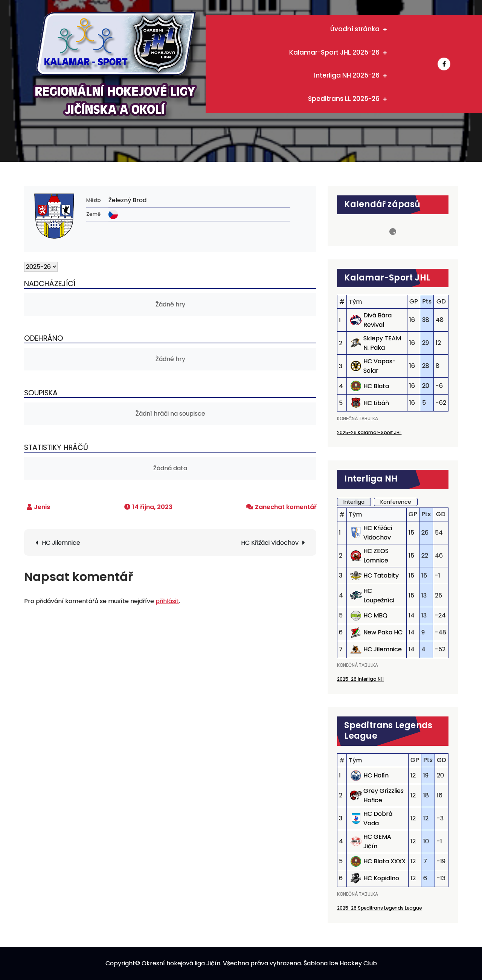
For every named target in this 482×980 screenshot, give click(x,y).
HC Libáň (376, 403)
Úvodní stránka (355, 29)
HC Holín (376, 775)
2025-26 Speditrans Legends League (379, 908)
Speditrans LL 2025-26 (344, 99)
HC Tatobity (381, 575)
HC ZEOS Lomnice (376, 556)
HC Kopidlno (381, 878)
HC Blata (376, 386)
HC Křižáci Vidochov (270, 543)
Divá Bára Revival (378, 320)
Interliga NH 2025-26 (347, 75)
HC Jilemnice (61, 543)
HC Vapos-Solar (380, 366)
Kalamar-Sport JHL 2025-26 (334, 52)
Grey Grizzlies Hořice (384, 796)
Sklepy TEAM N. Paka (382, 343)
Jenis (42, 507)
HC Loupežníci (379, 596)
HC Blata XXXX (384, 861)
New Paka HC (383, 632)
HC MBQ (375, 615)
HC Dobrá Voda (378, 818)
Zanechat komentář (286, 507)
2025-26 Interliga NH (360, 679)
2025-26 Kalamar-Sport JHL (369, 432)
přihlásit (167, 601)
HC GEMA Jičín (377, 841)
